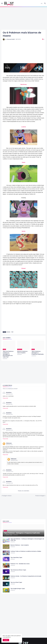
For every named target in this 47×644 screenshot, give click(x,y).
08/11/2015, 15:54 (9, 404)
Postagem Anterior (7, 496)
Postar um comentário (24, 491)
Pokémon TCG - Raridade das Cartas (20, 564)
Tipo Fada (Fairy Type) (16, 557)
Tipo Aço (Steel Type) (16, 582)
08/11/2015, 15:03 (9, 394)
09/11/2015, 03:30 (14, 460)
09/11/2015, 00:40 (10, 472)
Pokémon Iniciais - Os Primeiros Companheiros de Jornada (26, 576)
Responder (5, 398)
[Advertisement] (23, 18)
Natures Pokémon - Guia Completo (23, 352)
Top (12, 332)
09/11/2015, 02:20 (9, 483)
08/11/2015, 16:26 (9, 414)
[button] (2, 3)
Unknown (9, 443)
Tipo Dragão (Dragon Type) (18, 589)
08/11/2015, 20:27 (9, 430)
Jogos (8, 332)
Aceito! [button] (6, 640)
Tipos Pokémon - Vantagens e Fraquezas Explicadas (38, 353)
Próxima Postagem (40, 496)
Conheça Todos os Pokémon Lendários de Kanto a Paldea (26, 551)
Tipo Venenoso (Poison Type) (18, 570)
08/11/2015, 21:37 (9, 445)
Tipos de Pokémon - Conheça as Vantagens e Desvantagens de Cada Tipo (8, 354)
